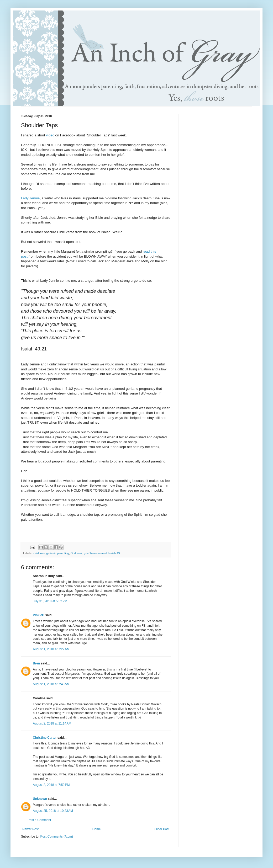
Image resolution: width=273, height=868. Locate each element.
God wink (77, 553)
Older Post (162, 829)
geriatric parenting (57, 553)
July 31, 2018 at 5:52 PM (50, 601)
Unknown (40, 799)
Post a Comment (39, 820)
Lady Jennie (30, 198)
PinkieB (39, 615)
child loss (39, 553)
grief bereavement (95, 553)
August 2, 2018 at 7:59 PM (51, 785)
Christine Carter (45, 738)
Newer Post (30, 829)
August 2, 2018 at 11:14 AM (52, 723)
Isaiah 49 (114, 553)
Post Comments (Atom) (57, 837)
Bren (36, 663)
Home (97, 829)
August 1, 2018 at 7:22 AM (51, 649)
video (50, 135)
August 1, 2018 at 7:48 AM (51, 684)
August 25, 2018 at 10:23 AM (53, 811)
